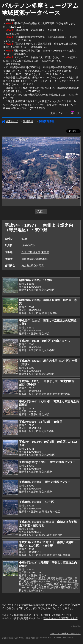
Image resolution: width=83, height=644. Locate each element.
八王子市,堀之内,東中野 (35, 252)
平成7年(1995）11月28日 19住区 (41, 422)
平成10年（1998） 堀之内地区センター (45, 482)
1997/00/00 (28, 245)
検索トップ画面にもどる (57, 615)
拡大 (41, 211)
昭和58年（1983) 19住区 (36, 280)
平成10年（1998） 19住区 (36, 502)
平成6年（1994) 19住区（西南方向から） (46, 341)
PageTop (77, 626)
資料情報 (28, 121)
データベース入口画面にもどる (61, 618)
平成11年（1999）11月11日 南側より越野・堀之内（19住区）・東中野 (48, 544)
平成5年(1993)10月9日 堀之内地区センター (47, 462)
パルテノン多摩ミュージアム (65, 633)
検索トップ (10, 121)
